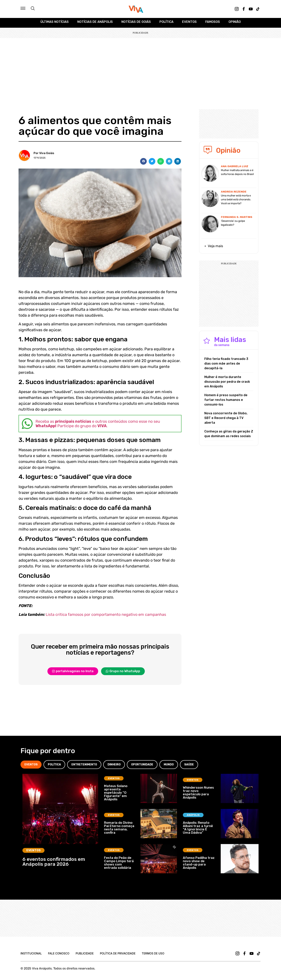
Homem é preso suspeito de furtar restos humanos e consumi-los (226, 402)
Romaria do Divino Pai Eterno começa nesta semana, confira (119, 830)
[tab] (31, 767)
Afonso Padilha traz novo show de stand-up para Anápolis (199, 865)
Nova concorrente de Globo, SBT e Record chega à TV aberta (226, 420)
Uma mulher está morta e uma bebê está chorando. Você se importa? (236, 201)
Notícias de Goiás (136, 24)
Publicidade (84, 956)
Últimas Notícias (55, 24)
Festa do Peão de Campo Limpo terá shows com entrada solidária (119, 865)
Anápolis (193, 817)
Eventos (189, 24)
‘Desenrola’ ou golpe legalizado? (233, 225)
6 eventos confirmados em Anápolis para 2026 (54, 864)
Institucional (31, 956)
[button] (143, 163)
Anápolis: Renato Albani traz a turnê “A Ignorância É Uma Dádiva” (198, 830)
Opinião (235, 24)
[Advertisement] (140, 69)
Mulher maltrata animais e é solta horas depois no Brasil (237, 174)
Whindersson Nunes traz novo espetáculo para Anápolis (198, 795)
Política (166, 24)
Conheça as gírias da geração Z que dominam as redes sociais (229, 435)
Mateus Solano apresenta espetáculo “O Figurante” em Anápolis (116, 794)
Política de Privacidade (118, 956)
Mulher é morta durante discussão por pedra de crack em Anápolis (227, 383)
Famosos (213, 24)
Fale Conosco (59, 956)
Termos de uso (153, 956)
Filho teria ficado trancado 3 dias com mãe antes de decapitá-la (226, 365)
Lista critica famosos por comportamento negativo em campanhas (106, 616)
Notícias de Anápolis (95, 24)
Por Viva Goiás (44, 155)
